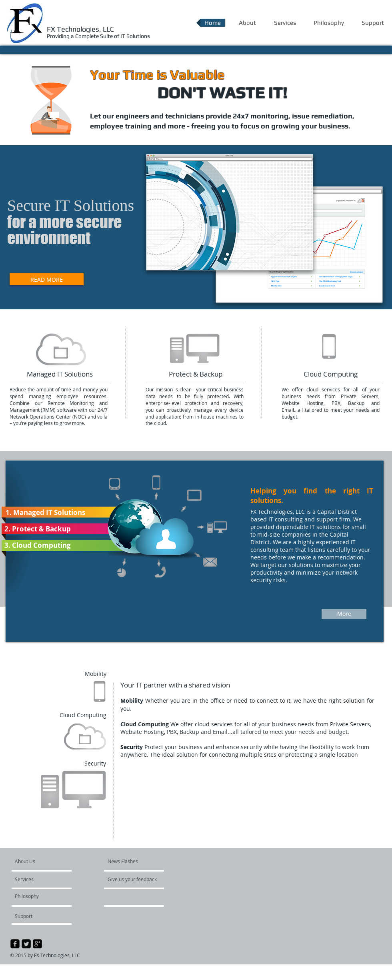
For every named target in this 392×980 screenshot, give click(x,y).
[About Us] (45, 861)
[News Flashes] (131, 861)
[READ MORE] (47, 279)
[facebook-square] (15, 944)
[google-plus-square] (37, 944)
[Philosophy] (34, 896)
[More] (344, 614)
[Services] (38, 879)
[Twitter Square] (26, 944)
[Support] (34, 916)
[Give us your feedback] (136, 879)
